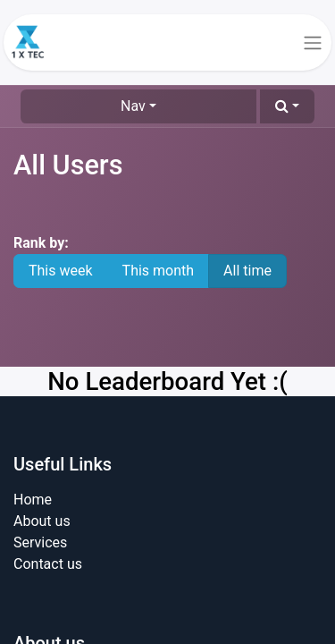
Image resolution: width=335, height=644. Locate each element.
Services (40, 542)
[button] (287, 106)
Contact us (48, 564)
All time (247, 271)
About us (42, 521)
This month (159, 271)
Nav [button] (133, 106)
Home (33, 500)
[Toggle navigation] (313, 42)
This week (61, 271)
